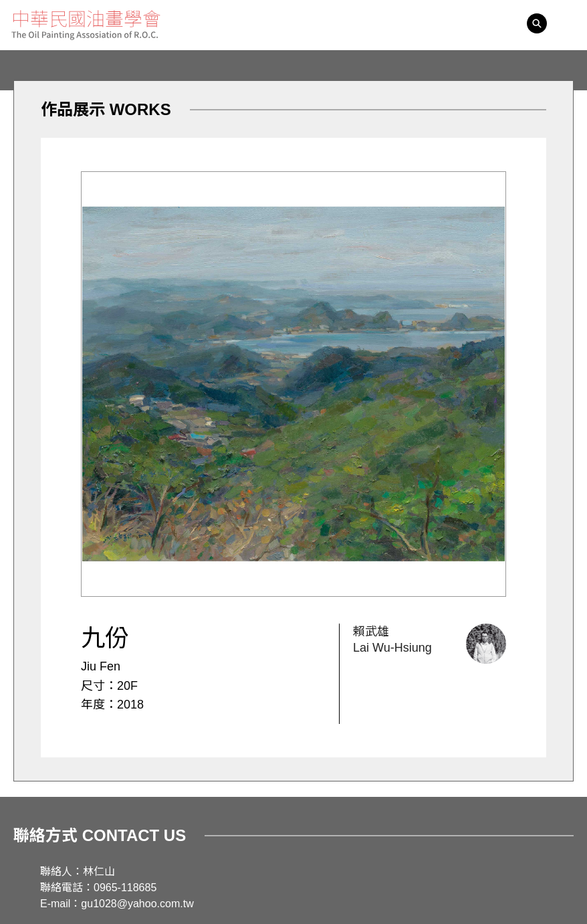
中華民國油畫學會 (86, 25)
